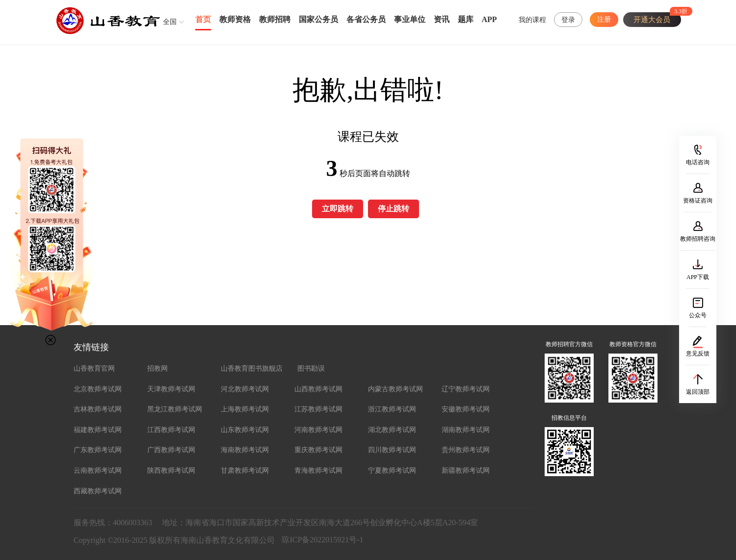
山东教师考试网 (245, 430)
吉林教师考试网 (98, 409)
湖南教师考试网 (466, 430)
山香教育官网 (94, 369)
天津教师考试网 (171, 389)
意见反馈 (698, 354)
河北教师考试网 (245, 389)
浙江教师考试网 (392, 409)
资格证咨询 (698, 201)
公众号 (698, 315)
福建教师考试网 (98, 430)
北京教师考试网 (98, 389)
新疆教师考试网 (466, 471)
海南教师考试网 (245, 450)
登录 (568, 20)
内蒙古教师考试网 (395, 389)
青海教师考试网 (318, 471)
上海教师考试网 (245, 409)
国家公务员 (318, 19)
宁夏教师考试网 (392, 471)
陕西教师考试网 (171, 471)
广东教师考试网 (98, 450)
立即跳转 (338, 209)
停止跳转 (394, 209)
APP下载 (698, 277)
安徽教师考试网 (466, 409)
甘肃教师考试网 (245, 471)
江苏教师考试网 (318, 409)
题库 (466, 19)
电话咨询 (698, 162)
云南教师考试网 (98, 471)
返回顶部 (698, 392)
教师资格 (235, 19)
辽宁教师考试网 (466, 389)
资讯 (442, 19)
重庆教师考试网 (318, 450)
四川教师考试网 (392, 450)
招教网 (158, 369)
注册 (604, 19)
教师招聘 (275, 19)
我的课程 (532, 20)
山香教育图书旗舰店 (252, 369)
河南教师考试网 (318, 430)
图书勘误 (311, 369)
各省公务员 (366, 19)
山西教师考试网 (318, 389)
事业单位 (410, 19)
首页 (203, 19)
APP (489, 19)
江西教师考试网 (171, 430)
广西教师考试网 (171, 450)
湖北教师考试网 (392, 430)
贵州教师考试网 (466, 450)
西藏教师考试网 (98, 491)
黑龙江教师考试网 (175, 409)
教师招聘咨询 (698, 239)
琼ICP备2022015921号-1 (322, 540)
